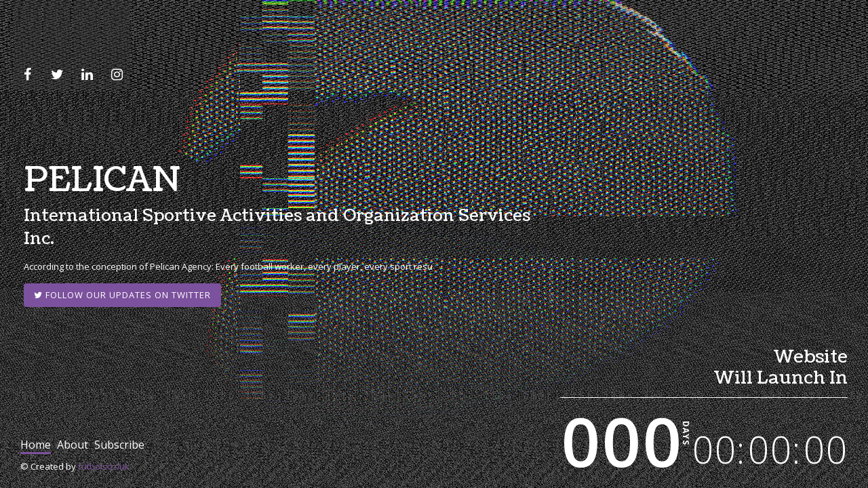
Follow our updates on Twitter (122, 295)
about (73, 445)
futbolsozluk (104, 466)
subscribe (119, 445)
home (36, 445)
